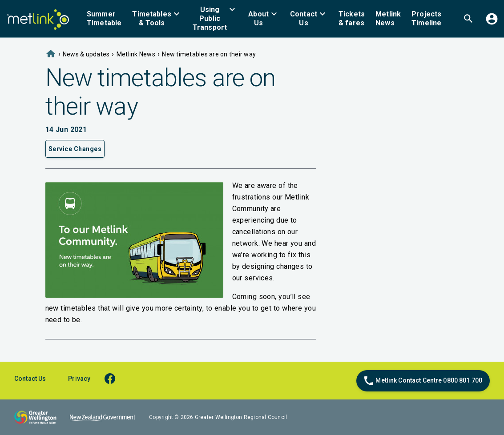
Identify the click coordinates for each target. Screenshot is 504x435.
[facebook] (114, 378)
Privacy (79, 379)
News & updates (86, 54)
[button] (157, 19)
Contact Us (30, 379)
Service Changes (75, 149)
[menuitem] (104, 19)
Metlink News (136, 54)
